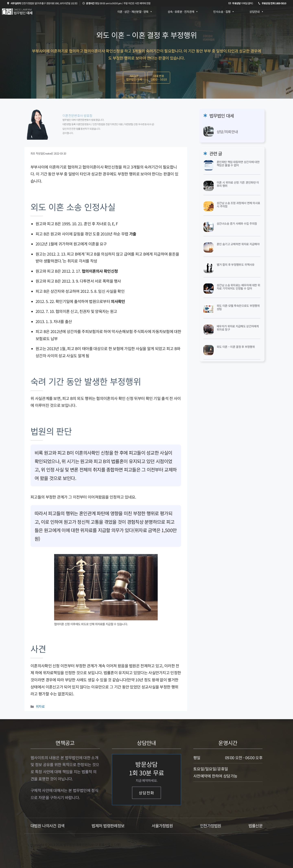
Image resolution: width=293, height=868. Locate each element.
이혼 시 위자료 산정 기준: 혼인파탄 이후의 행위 (238, 184)
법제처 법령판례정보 (108, 826)
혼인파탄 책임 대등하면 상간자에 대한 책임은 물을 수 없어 (238, 164)
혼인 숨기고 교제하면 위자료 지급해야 (238, 244)
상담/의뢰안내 (227, 132)
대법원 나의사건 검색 (47, 826)
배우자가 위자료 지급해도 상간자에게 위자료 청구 (238, 328)
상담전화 (146, 793)
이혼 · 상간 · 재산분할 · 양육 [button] (135, 12)
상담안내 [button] (256, 12)
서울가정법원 (162, 826)
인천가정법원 (211, 826)
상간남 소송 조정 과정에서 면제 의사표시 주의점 (238, 205)
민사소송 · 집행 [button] (224, 12)
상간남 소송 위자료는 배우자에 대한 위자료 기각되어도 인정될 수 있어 (238, 287)
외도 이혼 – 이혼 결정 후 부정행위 (236, 347)
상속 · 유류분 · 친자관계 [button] (183, 12)
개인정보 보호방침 (250, 845)
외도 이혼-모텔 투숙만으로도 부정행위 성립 (238, 307)
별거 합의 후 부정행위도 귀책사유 (236, 265)
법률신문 (255, 826)
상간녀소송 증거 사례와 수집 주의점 (237, 223)
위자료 (40, 706)
